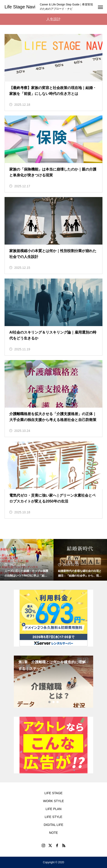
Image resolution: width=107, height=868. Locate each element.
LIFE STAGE (53, 793)
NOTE (54, 833)
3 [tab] (58, 702)
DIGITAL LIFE (53, 825)
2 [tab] (54, 702)
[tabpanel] (53, 682)
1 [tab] (50, 702)
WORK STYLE (53, 801)
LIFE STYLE (53, 817)
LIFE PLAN (53, 809)
